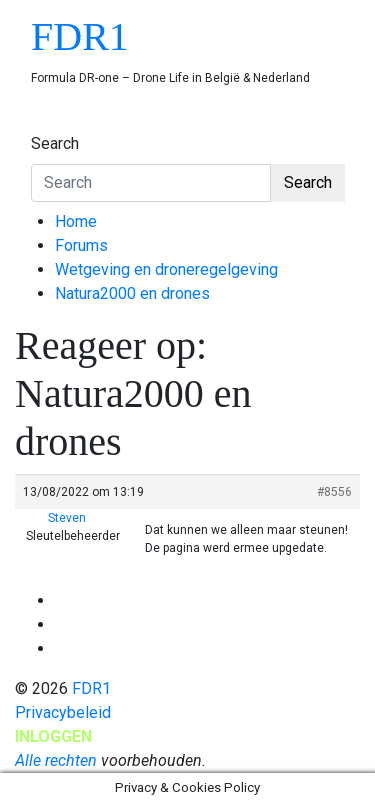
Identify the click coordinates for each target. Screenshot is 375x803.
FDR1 (80, 36)
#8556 (334, 492)
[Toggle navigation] (44, 125)
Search (55, 143)
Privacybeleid (63, 712)
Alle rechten (56, 760)
